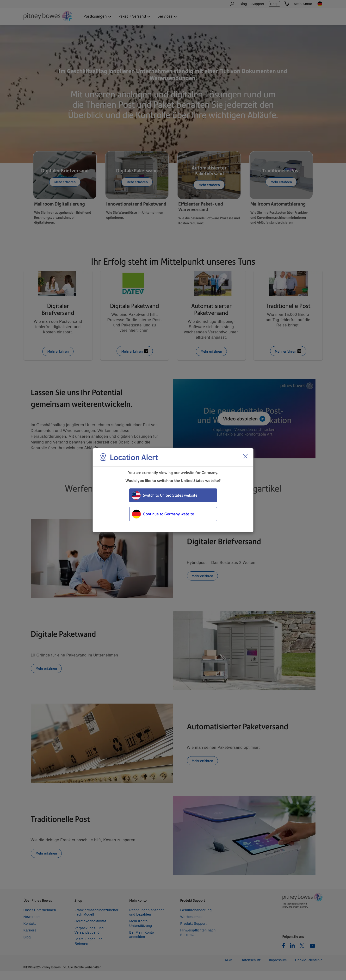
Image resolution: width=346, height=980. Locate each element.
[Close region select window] (245, 456)
